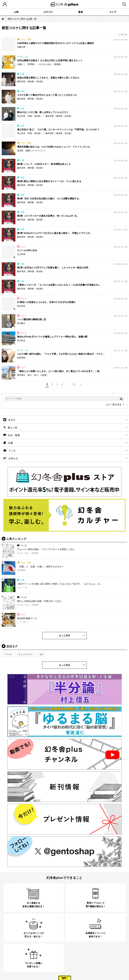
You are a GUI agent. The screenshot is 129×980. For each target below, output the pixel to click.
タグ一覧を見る (114, 405)
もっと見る (65, 635)
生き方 (12, 420)
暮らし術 (12, 428)
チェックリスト (26, 654)
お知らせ (13, 458)
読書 (11, 443)
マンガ (12, 451)
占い (42, 654)
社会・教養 (14, 435)
